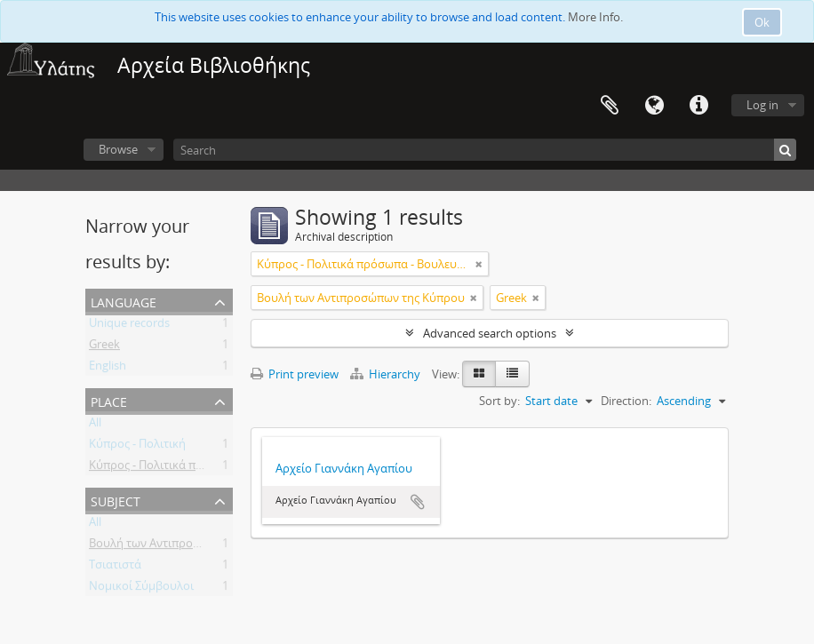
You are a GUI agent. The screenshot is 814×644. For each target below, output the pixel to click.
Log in (762, 105)
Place (109, 400)
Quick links (698, 106)
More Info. (595, 17)
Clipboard (610, 106)
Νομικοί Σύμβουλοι (141, 589)
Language (654, 106)
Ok (762, 22)
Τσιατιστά (115, 568)
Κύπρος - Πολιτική (137, 447)
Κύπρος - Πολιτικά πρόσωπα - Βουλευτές (197, 468)
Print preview (295, 374)
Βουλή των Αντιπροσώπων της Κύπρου (193, 546)
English (108, 369)
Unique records (129, 326)
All (95, 425)
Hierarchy (387, 374)
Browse (118, 149)
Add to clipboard (418, 502)
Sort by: (499, 401)
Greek (104, 347)
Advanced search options (490, 333)
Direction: (626, 401)
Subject (116, 500)
